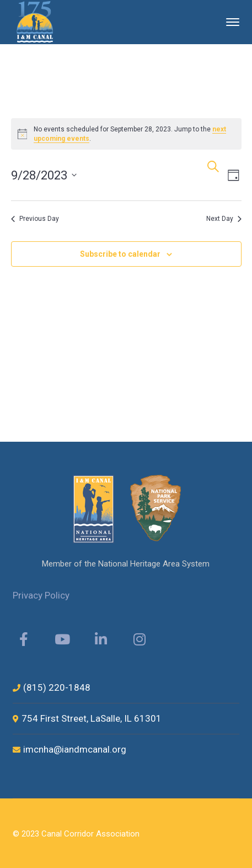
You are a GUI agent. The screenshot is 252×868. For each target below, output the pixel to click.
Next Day (224, 219)
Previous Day (35, 219)
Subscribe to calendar (120, 254)
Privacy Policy (41, 595)
